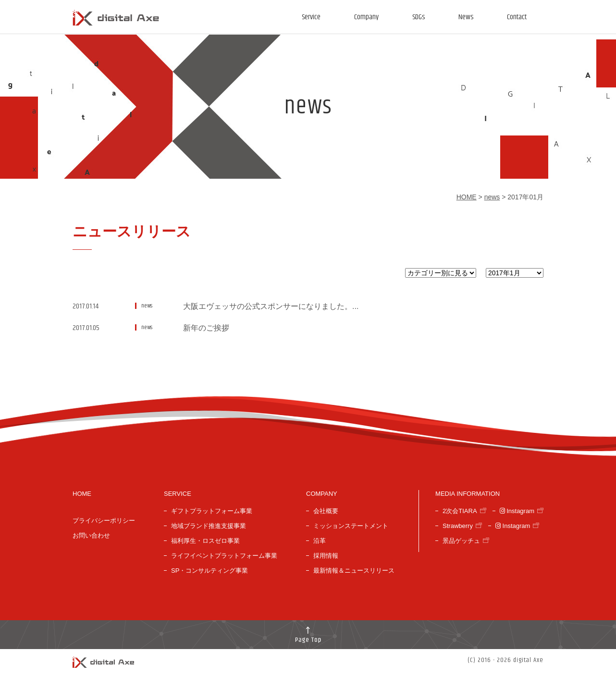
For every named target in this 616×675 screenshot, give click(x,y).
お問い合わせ (91, 535)
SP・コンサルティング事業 (209, 571)
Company (366, 17)
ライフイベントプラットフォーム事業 (224, 556)
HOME (467, 197)
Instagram (517, 511)
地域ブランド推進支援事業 (209, 526)
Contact (517, 17)
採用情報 (326, 556)
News (466, 17)
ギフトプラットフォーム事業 (212, 511)
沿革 (320, 541)
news (492, 197)
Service (311, 17)
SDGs (419, 17)
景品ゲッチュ (461, 541)
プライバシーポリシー (104, 521)
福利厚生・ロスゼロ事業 (205, 541)
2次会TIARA (460, 511)
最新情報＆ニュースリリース (354, 571)
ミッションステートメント (351, 526)
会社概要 (326, 511)
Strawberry (458, 526)
